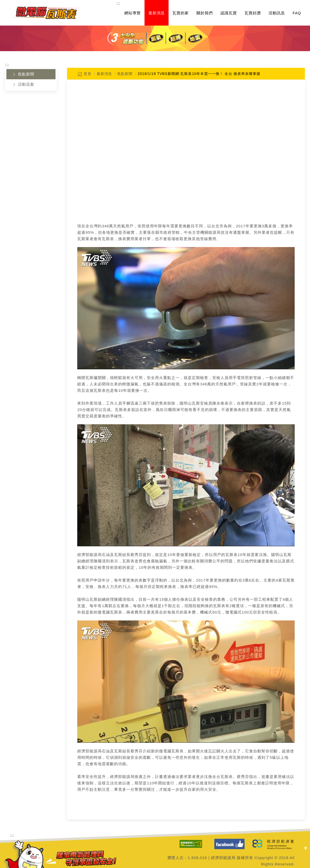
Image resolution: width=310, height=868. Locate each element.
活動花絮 (23, 85)
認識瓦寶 (229, 13)
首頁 (84, 74)
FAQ (297, 13)
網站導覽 (132, 13)
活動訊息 (277, 13)
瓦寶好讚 (253, 13)
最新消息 (157, 13)
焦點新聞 (23, 74)
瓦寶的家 (181, 13)
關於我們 (205, 13)
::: (118, 3)
